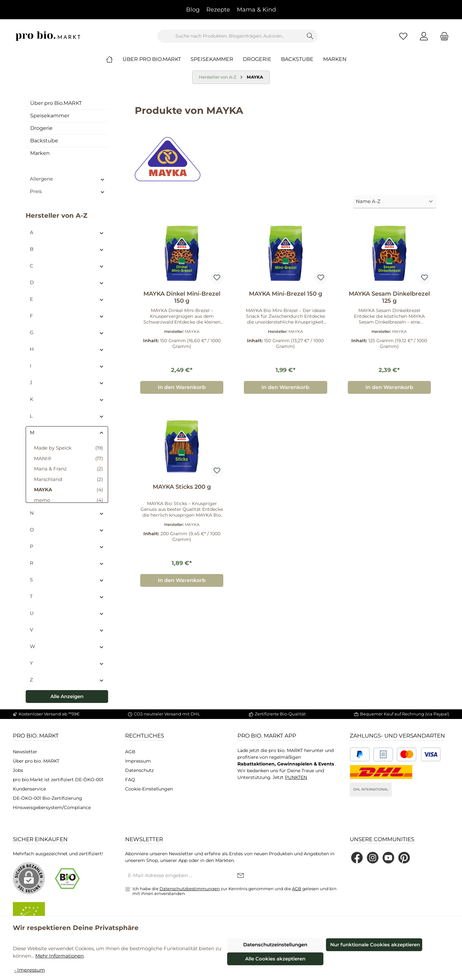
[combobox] (230, 36)
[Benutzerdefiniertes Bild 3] (419, 754)
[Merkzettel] (403, 36)
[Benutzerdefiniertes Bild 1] (360, 754)
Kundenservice (29, 789)
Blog (193, 10)
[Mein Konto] (424, 36)
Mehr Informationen (60, 956)
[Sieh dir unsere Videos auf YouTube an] (388, 858)
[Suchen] (310, 36)
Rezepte (218, 10)
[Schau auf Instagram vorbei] (373, 858)
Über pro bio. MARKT (36, 761)
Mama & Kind (256, 10)
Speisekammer (50, 116)
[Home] (114, 59)
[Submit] (241, 876)
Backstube (44, 141)
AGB (130, 752)
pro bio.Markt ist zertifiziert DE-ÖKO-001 (58, 780)
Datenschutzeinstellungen (275, 945)
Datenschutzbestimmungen (190, 889)
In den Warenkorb (182, 387)
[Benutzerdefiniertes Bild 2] (383, 754)
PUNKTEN (296, 777)
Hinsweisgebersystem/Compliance (52, 807)
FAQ (130, 780)
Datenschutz (139, 770)
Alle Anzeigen (67, 696)
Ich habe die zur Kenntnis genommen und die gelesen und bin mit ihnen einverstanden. (235, 891)
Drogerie (41, 128)
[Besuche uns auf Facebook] (357, 858)
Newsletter (25, 752)
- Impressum (30, 970)
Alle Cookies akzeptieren (275, 959)
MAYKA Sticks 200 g (182, 487)
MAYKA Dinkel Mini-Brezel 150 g (182, 297)
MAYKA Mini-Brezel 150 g (286, 294)
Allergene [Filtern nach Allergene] (67, 179)
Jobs (18, 770)
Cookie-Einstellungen (149, 789)
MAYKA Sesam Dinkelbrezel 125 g (389, 297)
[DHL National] (381, 772)
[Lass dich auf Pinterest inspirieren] (404, 858)
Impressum (138, 761)
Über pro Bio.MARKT (56, 103)
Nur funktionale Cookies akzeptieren (375, 945)
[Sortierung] (395, 202)
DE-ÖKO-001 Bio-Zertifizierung (47, 798)
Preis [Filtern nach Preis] (67, 191)
